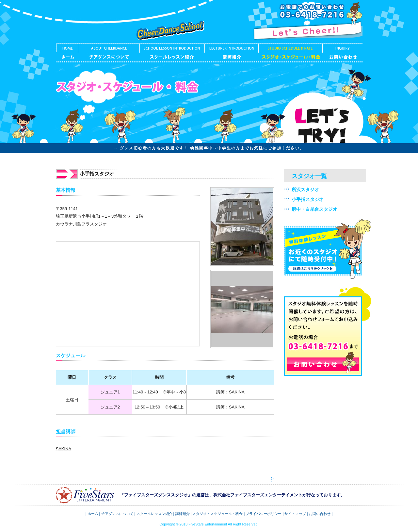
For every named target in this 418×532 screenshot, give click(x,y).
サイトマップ (295, 514)
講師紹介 (231, 53)
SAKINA (64, 449)
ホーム (67, 53)
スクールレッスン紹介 (172, 53)
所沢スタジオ (305, 190)
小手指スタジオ (308, 199)
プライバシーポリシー (264, 514)
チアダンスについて (109, 53)
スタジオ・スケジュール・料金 (290, 53)
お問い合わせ (342, 53)
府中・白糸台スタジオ (314, 209)
